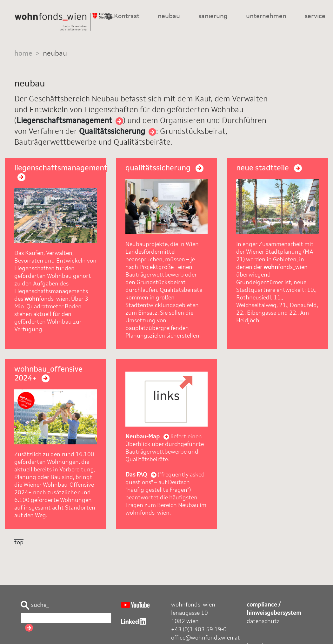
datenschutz (263, 621)
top (19, 543)
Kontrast (122, 17)
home (23, 54)
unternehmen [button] (266, 17)
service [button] (315, 17)
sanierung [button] (213, 17)
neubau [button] (169, 17)
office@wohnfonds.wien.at (206, 638)
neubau (55, 54)
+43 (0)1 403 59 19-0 (199, 630)
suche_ (35, 605)
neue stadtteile (269, 168)
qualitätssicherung (164, 168)
